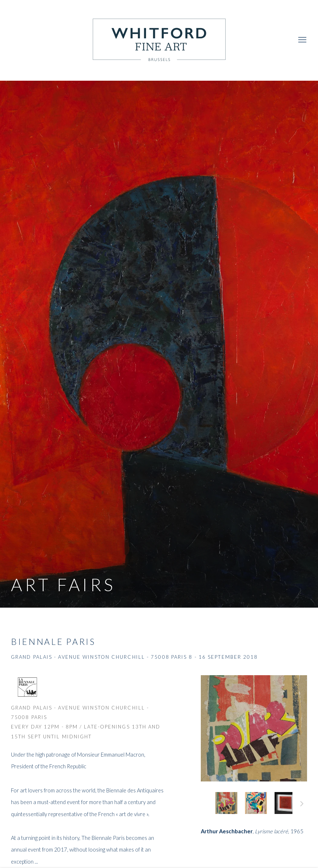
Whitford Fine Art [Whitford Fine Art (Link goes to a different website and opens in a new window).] (159, 40)
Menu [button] (302, 40)
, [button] (226, 803)
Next (302, 805)
